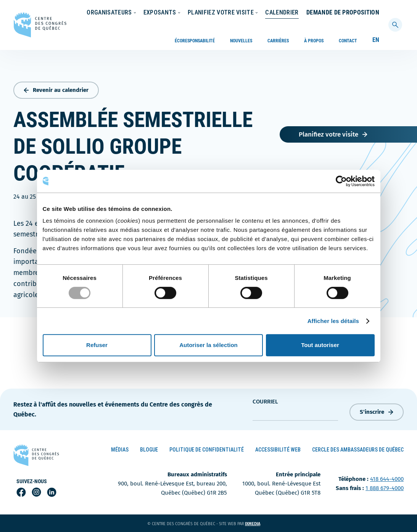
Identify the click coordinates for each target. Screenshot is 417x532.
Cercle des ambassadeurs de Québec (358, 450)
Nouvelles (241, 13)
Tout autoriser (320, 345)
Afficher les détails (333, 321)
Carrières (278, 13)
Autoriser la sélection (208, 345)
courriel (265, 402)
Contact (348, 13)
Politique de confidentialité (207, 450)
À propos (314, 13)
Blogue (149, 450)
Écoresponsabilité (195, 13)
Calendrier (363, 28)
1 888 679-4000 (385, 488)
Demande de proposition (343, 46)
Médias (120, 450)
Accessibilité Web (278, 450)
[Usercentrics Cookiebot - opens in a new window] (341, 181)
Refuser (97, 345)
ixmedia (257, 524)
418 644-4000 (387, 479)
